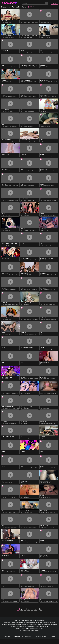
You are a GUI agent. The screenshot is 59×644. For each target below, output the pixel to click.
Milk (56, 97)
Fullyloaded (52, 156)
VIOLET (42, 214)
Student (34, 156)
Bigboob (52, 186)
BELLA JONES (44, 511)
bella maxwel (43, 125)
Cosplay (49, 97)
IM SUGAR (4, 303)
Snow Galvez (5, 273)
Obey (28, 82)
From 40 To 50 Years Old (29, 111)
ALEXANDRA (43, 422)
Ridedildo (36, 364)
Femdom (45, 512)
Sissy (6, 245)
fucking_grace (44, 169)
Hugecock (53, 82)
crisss (3, 392)
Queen (54, 215)
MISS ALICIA (43, 318)
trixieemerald (5, 169)
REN (3, 65)
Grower (32, 542)
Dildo (54, 304)
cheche (4, 466)
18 (13, 111)
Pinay (51, 52)
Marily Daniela (44, 288)
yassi (22, 169)
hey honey (23, 21)
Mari (41, 51)
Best (11, 230)
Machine (47, 290)
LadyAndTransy (25, 273)
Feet (54, 67)
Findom (49, 82)
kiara (41, 244)
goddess (23, 318)
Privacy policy (17, 636)
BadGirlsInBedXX (25, 511)
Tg (47, 37)
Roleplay (45, 97)
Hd (9, 22)
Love (33, 245)
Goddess (14, 126)
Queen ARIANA (44, 80)
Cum (44, 22)
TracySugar (24, 422)
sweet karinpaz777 (45, 362)
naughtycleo (5, 318)
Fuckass (6, 186)
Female (6, 22)
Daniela (42, 184)
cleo (22, 466)
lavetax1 (4, 80)
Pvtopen (33, 468)
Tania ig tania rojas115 (26, 407)
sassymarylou (5, 258)
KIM (3, 125)
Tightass (13, 141)
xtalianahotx (5, 600)
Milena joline (43, 229)
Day (22, 184)
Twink (11, 423)
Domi (47, 468)
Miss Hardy (24, 110)
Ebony (15, 67)
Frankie (42, 540)
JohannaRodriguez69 (26, 303)
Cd (9, 82)
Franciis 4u (24, 214)
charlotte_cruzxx (44, 526)
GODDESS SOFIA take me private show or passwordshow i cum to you (11, 244)
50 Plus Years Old (8, 483)
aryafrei (4, 333)
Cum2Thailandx (44, 496)
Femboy (13, 200)
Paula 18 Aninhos (6, 110)
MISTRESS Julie (25, 258)
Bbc (47, 483)
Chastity (13, 572)
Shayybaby (24, 451)
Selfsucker (31, 364)
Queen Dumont (44, 377)
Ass (27, 37)
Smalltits (10, 527)
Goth (27, 230)
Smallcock (12, 290)
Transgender (53, 260)
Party (29, 97)
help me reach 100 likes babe (47, 258)
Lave (41, 21)
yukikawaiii (43, 570)
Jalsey (42, 585)
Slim (17, 126)
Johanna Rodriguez (26, 80)
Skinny (35, 67)
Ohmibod (11, 275)
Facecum (11, 186)
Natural (38, 438)
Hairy (44, 557)
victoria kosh (24, 570)
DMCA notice (28, 636)
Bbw (49, 572)
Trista (3, 481)
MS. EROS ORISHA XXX (27, 585)
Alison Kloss (43, 273)
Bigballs (15, 423)
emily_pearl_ (24, 481)
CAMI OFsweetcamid (7, 585)
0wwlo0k (23, 555)
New (53, 22)
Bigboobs (28, 22)
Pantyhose (56, 275)
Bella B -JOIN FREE (45, 555)
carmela (4, 288)
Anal (25, 22)
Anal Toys (33, 141)
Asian (54, 52)
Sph (30, 275)
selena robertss (6, 154)
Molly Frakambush (6, 140)
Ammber (23, 377)
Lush (31, 37)
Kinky (35, 82)
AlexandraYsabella (25, 140)
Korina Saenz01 (25, 600)
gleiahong (42, 154)
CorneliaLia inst (6, 422)
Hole (15, 97)
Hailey (22, 51)
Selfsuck (26, 52)
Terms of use (7, 636)
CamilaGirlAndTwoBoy (7, 36)
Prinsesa (42, 600)
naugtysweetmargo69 (7, 540)
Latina (37, 156)
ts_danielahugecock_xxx (27, 347)
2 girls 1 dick (24, 392)
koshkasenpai (43, 95)
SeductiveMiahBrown (45, 481)
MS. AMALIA (43, 65)
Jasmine (42, 199)
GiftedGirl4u (43, 392)
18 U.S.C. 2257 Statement (41, 636)
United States (7, 215)
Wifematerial (48, 171)
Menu (54, 3)
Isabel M (4, 95)
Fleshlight (18, 186)
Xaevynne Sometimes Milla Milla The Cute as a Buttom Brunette (30, 36)
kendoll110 (23, 540)
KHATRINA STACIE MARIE (8, 407)
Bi (29, 37)
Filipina (50, 601)
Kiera (41, 451)
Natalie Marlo (5, 51)
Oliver (3, 199)
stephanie (42, 303)
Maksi (3, 451)
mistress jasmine (6, 496)
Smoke (34, 97)
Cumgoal (31, 82)
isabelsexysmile (25, 496)
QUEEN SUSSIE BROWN (8, 437)
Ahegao (53, 97)
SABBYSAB (24, 154)
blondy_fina (24, 333)
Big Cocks (34, 230)
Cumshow (37, 22)
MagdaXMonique (6, 21)
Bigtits (54, 468)
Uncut (31, 126)
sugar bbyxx (5, 229)
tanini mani (4, 184)
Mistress (34, 52)
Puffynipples (29, 438)
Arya (3, 362)
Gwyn (22, 244)
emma (3, 347)
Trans (3, 22)
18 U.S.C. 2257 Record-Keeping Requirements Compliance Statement (29, 621)
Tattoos (37, 468)
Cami (41, 140)
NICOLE (42, 466)
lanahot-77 (43, 437)
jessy (22, 362)
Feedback (53, 636)
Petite (53, 171)
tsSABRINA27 (24, 199)
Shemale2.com (27, 630)
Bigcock (32, 22)
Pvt (46, 186)
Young (55, 423)
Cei (29, 200)
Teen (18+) (11, 67)
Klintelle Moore (5, 214)
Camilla (42, 347)
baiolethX (42, 110)
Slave (55, 512)
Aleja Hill (23, 95)
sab (41, 333)
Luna (22, 288)
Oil (5, 97)
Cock (51, 67)
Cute (25, 67)
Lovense (47, 52)
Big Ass (12, 304)
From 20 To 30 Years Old (29, 186)
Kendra (3, 570)
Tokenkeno (7, 601)
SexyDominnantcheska (46, 36)
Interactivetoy (16, 275)
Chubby (56, 572)
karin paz (23, 125)
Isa (22, 437)
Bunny (3, 526)
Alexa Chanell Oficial (7, 377)
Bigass (25, 379)
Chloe (3, 511)
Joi (27, 200)
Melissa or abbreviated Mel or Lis (29, 65)
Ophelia (23, 229)
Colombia (12, 37)
